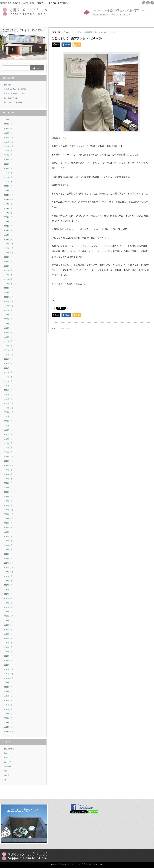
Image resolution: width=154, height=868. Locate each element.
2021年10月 (9, 359)
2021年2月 (8, 395)
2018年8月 (8, 527)
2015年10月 (9, 678)
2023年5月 (8, 275)
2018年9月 (8, 523)
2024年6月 (8, 217)
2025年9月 (8, 151)
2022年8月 (8, 315)
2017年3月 (8, 603)
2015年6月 (8, 696)
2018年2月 (8, 554)
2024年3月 (8, 230)
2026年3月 (8, 124)
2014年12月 (9, 723)
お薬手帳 (7, 85)
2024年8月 (8, 208)
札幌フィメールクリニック (104, 32)
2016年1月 (8, 665)
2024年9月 (8, 204)
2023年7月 (8, 266)
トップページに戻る (61, 328)
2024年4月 (8, 226)
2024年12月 (9, 191)
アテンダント (78, 32)
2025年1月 (8, 186)
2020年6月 (8, 430)
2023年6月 (8, 270)
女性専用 (88, 32)
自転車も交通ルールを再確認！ (16, 89)
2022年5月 (8, 328)
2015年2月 (8, 714)
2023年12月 (9, 244)
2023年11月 (9, 248)
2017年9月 (8, 576)
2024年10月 (9, 199)
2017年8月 (8, 581)
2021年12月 (9, 350)
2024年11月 (9, 195)
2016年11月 (9, 621)
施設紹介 (10, 22)
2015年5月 (8, 700)
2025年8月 (8, 155)
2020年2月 (8, 448)
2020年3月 (8, 443)
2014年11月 (9, 727)
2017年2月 (8, 607)
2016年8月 (8, 634)
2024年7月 (8, 213)
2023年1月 (8, 293)
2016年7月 (8, 638)
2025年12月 (9, 137)
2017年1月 (8, 612)
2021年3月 (8, 390)
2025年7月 (8, 159)
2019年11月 (9, 461)
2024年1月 (8, 239)
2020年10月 (9, 412)
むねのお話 (8, 758)
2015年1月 (8, 718)
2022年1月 (8, 346)
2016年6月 (8, 643)
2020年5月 (8, 434)
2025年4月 (8, 173)
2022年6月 (8, 324)
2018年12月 (9, 510)
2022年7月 (8, 319)
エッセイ (7, 762)
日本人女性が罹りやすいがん (15, 93)
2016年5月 (8, 647)
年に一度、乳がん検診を (13, 102)
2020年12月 (9, 403)
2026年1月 (8, 133)
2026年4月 (8, 120)
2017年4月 (8, 598)
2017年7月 (8, 585)
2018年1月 (8, 558)
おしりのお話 (9, 749)
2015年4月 (8, 705)
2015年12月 (9, 669)
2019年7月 (8, 479)
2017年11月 (9, 567)
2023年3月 (8, 284)
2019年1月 (8, 505)
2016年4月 (8, 652)
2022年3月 (8, 337)
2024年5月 (8, 222)
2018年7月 (8, 532)
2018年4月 (8, 545)
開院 (6, 780)
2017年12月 (9, 563)
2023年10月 (9, 253)
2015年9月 (8, 683)
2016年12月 (9, 616)
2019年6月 (8, 483)
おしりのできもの (11, 98)
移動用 (7, 775)
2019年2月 (8, 501)
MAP (55, 22)
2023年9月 (8, 257)
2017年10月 (9, 572)
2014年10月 (9, 731)
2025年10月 (9, 146)
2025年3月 (8, 177)
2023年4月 (8, 279)
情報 (6, 771)
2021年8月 (8, 368)
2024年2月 (8, 235)
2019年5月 (8, 488)
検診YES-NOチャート (38, 22)
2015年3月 (8, 709)
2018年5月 (8, 541)
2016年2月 (8, 660)
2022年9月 (8, 310)
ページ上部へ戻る (151, 792)
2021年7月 (8, 372)
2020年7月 (8, 426)
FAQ (50, 22)
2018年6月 (8, 536)
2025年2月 (8, 182)
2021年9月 (8, 363)
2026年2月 (8, 128)
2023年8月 (8, 261)
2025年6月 (8, 164)
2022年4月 (8, 332)
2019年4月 (8, 492)
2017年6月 (8, 590)
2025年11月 (9, 142)
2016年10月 (9, 625)
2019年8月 (8, 474)
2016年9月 (8, 629)
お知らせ (66, 32)
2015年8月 (8, 687)
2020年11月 (9, 408)
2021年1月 (8, 399)
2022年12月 (9, 297)
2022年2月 (8, 341)
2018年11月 (9, 514)
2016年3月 (8, 656)
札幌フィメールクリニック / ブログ (75, 864)
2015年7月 (8, 692)
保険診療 (7, 766)
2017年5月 (8, 594)
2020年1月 (8, 452)
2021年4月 (8, 386)
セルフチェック (21, 22)
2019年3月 (8, 497)
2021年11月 (9, 355)
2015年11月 (9, 674)
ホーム (3, 22)
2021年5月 (8, 381)
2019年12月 (9, 456)
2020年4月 (8, 439)
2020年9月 (8, 417)
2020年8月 (8, 421)
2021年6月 (8, 377)
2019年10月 (9, 465)
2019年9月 (8, 470)
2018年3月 (8, 550)
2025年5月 (8, 168)
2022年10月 (9, 306)
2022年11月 (9, 301)
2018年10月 (9, 519)
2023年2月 (8, 288)
